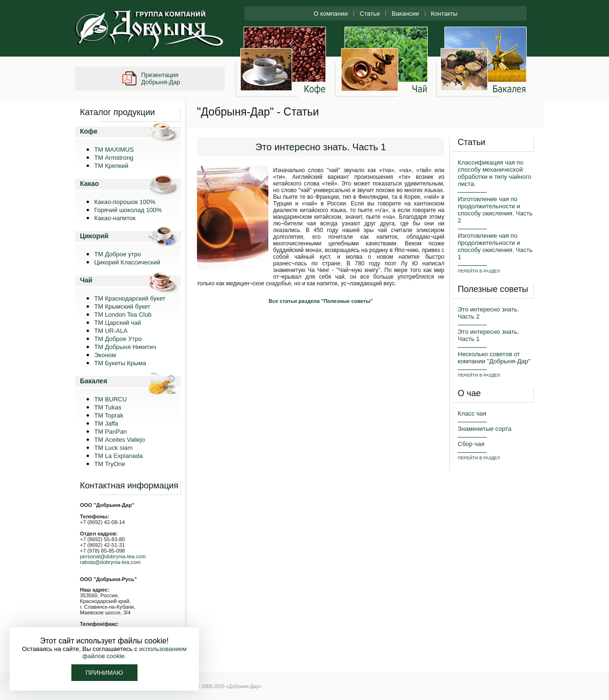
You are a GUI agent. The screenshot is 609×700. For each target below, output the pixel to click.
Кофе (89, 131)
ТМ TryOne (110, 464)
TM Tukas (108, 407)
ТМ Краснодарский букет (130, 298)
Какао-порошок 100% (125, 202)
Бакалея (93, 381)
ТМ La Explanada (118, 456)
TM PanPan (111, 432)
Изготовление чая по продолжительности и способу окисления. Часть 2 (495, 210)
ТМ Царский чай (118, 323)
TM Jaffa (106, 423)
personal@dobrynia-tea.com (113, 556)
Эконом (105, 355)
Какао (89, 184)
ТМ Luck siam (113, 448)
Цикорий (94, 236)
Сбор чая (471, 444)
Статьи (370, 14)
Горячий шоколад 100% (128, 210)
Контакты (444, 14)
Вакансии (405, 14)
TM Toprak (109, 415)
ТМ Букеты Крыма (120, 363)
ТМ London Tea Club (123, 315)
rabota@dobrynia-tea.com (110, 562)
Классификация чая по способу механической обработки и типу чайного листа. (495, 173)
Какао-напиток (115, 218)
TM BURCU (111, 399)
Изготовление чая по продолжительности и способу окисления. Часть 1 (495, 246)
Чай (86, 280)
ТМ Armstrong (114, 158)
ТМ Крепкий (111, 166)
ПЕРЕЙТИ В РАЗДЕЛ (479, 271)
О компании (331, 14)
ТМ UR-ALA (111, 331)
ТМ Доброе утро (118, 254)
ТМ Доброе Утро (118, 339)
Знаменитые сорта (485, 429)
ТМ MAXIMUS (114, 150)
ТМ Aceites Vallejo (120, 440)
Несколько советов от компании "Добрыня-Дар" (494, 358)
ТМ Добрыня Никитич (125, 347)
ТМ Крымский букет (122, 306)
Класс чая (472, 413)
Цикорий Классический (127, 262)
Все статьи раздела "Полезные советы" (320, 301)
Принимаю (104, 673)
